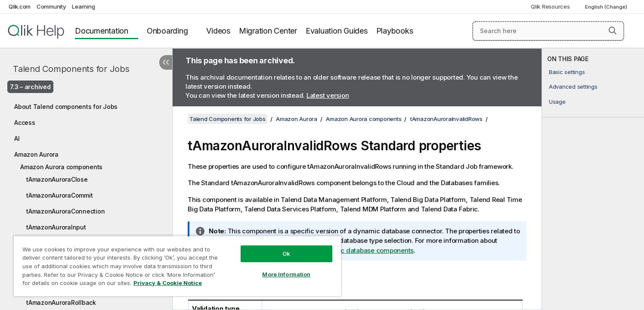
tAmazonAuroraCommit (59, 195)
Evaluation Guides (337, 31)
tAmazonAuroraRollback (61, 302)
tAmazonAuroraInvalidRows (446, 119)
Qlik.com (20, 6)
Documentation (102, 31)
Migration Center (268, 31)
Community (51, 6)
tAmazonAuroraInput (56, 227)
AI (17, 138)
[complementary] (593, 179)
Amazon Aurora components (61, 167)
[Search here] (548, 31)
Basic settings (567, 72)
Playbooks (395, 31)
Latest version (328, 95)
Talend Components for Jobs (71, 69)
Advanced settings (573, 87)
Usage (557, 102)
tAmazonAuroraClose (57, 179)
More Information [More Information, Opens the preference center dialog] (286, 274)
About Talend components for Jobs (66, 107)
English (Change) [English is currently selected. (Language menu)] (607, 7)
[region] (177, 266)
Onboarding (167, 31)
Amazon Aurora (36, 154)
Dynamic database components (366, 250)
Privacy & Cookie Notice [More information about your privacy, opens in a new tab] (168, 283)
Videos (218, 31)
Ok (286, 254)
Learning (83, 6)
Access (25, 122)
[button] (613, 31)
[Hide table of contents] (166, 62)
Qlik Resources (550, 6)
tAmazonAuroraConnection (65, 211)
